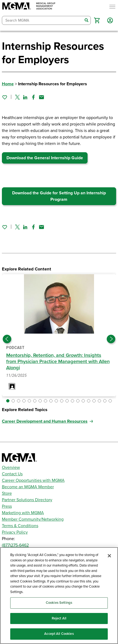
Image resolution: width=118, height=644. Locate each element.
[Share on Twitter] (17, 97)
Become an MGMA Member (28, 487)
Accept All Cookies (59, 634)
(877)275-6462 (15, 545)
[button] (97, 20)
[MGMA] (29, 7)
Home (8, 84)
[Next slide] (111, 339)
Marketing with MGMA (23, 513)
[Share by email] (41, 97)
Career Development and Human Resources (45, 421)
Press (7, 506)
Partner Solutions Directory (27, 500)
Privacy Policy (15, 532)
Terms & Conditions (20, 526)
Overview (11, 467)
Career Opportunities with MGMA (33, 480)
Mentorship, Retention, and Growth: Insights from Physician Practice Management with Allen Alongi (58, 361)
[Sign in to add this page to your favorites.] (5, 97)
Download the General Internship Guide (45, 158)
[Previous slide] (7, 339)
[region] (59, 596)
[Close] (109, 556)
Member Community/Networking (33, 519)
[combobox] (42, 20)
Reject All (59, 618)
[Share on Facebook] (33, 97)
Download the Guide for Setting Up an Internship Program (59, 196)
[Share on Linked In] (25, 97)
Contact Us (12, 474)
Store (7, 493)
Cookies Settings (59, 603)
